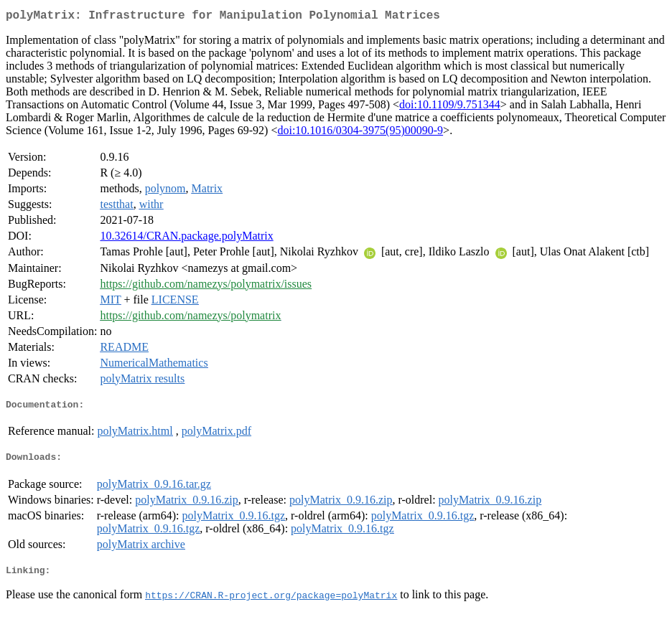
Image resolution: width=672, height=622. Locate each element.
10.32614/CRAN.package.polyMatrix (186, 239)
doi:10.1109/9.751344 (450, 107)
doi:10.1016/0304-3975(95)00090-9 (360, 133)
